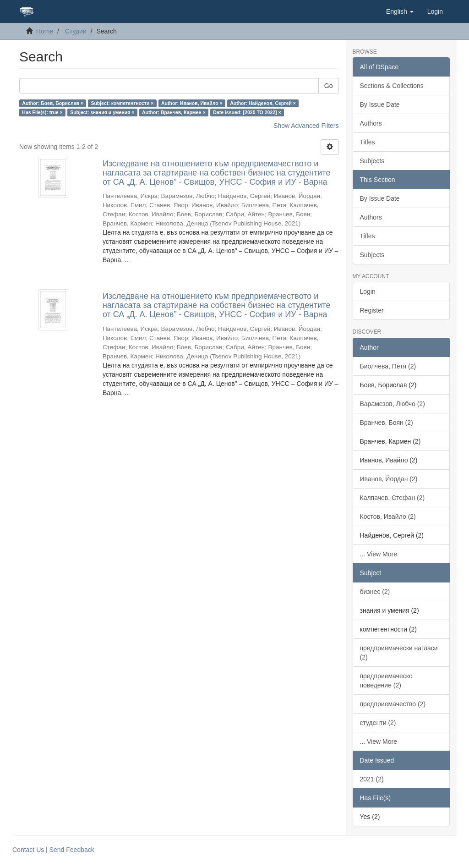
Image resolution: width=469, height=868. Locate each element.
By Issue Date (380, 104)
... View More (379, 554)
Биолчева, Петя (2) (388, 366)
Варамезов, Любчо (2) (393, 404)
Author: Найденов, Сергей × (263, 103)
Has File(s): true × (42, 112)
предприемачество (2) (393, 704)
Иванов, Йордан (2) (389, 479)
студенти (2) (378, 723)
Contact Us (28, 850)
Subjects (372, 161)
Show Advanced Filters (306, 126)
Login (368, 291)
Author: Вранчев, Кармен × (174, 112)
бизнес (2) (375, 592)
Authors (371, 123)
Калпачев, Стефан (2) (393, 498)
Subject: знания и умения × (102, 112)
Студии (76, 31)
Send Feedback (72, 850)
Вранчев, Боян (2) (387, 423)
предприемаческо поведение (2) (386, 681)
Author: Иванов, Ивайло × (192, 103)
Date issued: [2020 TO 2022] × (247, 112)
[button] (400, 11)
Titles (368, 142)
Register (372, 310)
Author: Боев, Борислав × (53, 103)
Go (329, 86)
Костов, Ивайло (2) (388, 516)
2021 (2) (372, 779)
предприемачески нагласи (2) (399, 653)
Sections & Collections (392, 86)
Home (45, 31)
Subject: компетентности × (122, 103)
